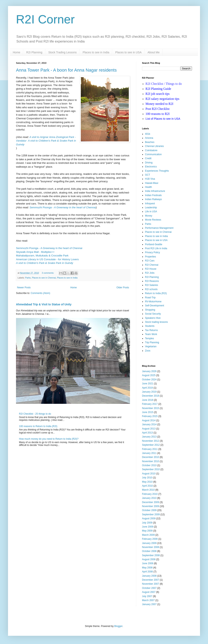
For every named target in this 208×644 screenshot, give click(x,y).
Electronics (151, 167)
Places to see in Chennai (44, 278)
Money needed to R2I (159, 104)
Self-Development (154, 306)
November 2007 (150, 584)
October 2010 (149, 465)
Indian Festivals (153, 195)
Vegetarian (151, 346)
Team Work (151, 334)
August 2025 (149, 375)
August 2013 (149, 429)
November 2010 (150, 461)
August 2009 (149, 518)
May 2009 (147, 531)
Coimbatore (151, 150)
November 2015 (150, 408)
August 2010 (149, 474)
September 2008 (151, 555)
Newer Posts (24, 288)
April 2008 (147, 572)
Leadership (151, 208)
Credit (148, 158)
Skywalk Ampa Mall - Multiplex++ (35, 252)
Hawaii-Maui (152, 183)
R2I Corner (45, 19)
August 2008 (149, 559)
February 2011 (150, 449)
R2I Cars (150, 261)
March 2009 (148, 535)
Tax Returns (151, 330)
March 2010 (148, 490)
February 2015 (150, 416)
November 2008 (150, 547)
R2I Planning (34, 52)
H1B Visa (150, 179)
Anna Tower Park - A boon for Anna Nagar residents (66, 70)
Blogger (118, 626)
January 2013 (149, 437)
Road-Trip (150, 298)
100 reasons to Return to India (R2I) (38, 426)
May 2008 (147, 568)
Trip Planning (152, 342)
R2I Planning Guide (158, 89)
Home (16, 52)
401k (148, 134)
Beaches (150, 142)
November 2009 (150, 506)
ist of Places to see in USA (163, 119)
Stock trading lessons (156, 322)
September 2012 (151, 445)
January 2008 (149, 576)
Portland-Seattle (154, 244)
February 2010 (150, 494)
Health (148, 187)
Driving (149, 163)
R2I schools (151, 289)
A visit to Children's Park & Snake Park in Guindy (45, 263)
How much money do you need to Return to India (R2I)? (49, 439)
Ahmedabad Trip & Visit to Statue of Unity (44, 304)
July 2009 (147, 523)
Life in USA (151, 212)
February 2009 (150, 539)
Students (150, 326)
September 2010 (151, 469)
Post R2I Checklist (158, 109)
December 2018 (150, 396)
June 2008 (148, 563)
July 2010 (147, 478)
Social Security (153, 314)
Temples (149, 338)
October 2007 (149, 588)
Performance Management (159, 228)
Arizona (149, 138)
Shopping (150, 310)
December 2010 (150, 457)
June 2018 (148, 400)
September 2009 (151, 514)
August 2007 (149, 592)
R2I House (151, 269)
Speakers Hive (153, 318)
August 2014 (149, 420)
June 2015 (148, 412)
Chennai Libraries (154, 146)
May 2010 (147, 482)
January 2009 (149, 543)
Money (149, 216)
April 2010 (147, 486)
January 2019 (149, 392)
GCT (147, 175)
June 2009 (148, 527)
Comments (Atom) (40, 293)
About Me (154, 52)
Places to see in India (96, 52)
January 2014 (149, 424)
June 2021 (148, 384)
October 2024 (149, 380)
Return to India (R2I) (156, 293)
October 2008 (149, 551)
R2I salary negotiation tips (162, 99)
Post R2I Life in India (156, 248)
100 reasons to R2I (158, 114)
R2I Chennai (152, 265)
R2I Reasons (152, 281)
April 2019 (147, 388)
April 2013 (147, 433)
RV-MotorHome (153, 302)
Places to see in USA (128, 52)
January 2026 (149, 371)
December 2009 (150, 502)
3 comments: (48, 273)
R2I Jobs (150, 273)
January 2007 (149, 604)
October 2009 (149, 510)
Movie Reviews (153, 220)
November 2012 (150, 441)
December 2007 (150, 580)
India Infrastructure (155, 191)
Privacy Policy (152, 252)
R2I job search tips (158, 94)
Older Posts (123, 288)
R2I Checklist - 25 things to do (35, 414)
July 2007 (147, 596)
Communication (153, 154)
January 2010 (149, 498)
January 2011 (149, 453)
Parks (28, 278)
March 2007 (148, 600)
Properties (150, 257)
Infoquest (150, 204)
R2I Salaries (151, 285)
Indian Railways (153, 199)
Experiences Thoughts (157, 171)
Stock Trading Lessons (63, 52)
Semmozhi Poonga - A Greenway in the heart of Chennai (63, 207)
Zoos (148, 351)
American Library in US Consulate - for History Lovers (47, 259)
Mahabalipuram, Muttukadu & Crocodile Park (42, 256)
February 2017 (150, 404)
